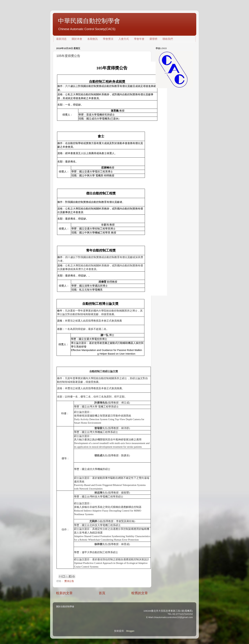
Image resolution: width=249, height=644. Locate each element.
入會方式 (124, 39)
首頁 (102, 593)
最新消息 (61, 39)
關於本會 (77, 39)
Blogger (130, 631)
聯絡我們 (168, 39)
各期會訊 (93, 39)
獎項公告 (69, 581)
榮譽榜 (153, 39)
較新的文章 (64, 593)
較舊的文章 (140, 593)
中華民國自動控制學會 (89, 21)
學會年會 (139, 39)
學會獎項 (108, 39)
